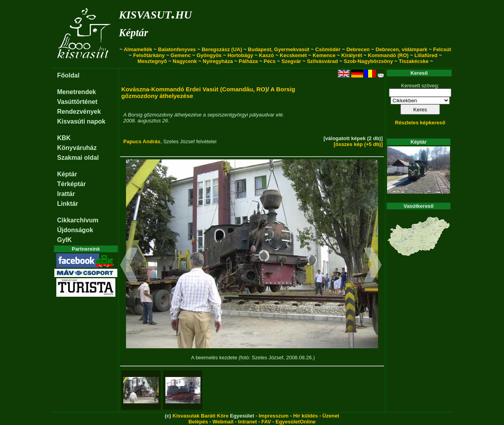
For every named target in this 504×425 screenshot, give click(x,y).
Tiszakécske (414, 61)
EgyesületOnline (296, 422)
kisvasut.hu (155, 13)
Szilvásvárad (322, 61)
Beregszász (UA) (222, 49)
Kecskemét (294, 55)
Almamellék (138, 49)
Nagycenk (185, 61)
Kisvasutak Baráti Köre (200, 416)
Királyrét (352, 55)
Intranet (248, 422)
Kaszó (266, 55)
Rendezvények (79, 112)
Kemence (324, 55)
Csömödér (328, 49)
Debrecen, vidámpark (402, 49)
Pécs (269, 61)
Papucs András (142, 141)
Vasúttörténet (77, 102)
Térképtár (71, 184)
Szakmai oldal (78, 158)
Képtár (133, 33)
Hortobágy (240, 55)
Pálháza (248, 61)
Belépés (198, 422)
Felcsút (442, 49)
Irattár (66, 194)
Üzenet (331, 416)
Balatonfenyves (177, 49)
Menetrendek (77, 92)
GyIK (64, 240)
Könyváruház (77, 148)
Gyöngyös (209, 55)
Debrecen (358, 49)
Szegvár (291, 61)
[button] (129, 266)
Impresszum (274, 416)
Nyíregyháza (218, 61)
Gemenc (181, 55)
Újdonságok (75, 230)
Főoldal (68, 75)
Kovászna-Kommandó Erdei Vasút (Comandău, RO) (194, 89)
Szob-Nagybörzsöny (368, 61)
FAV (266, 422)
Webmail (223, 422)
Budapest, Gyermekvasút (279, 49)
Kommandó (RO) (388, 55)
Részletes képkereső (420, 123)
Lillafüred (426, 55)
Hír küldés (305, 416)
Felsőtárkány (149, 55)
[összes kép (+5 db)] (358, 144)
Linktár (68, 204)
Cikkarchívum (78, 220)
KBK (64, 138)
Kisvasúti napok (81, 121)
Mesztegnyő (152, 61)
